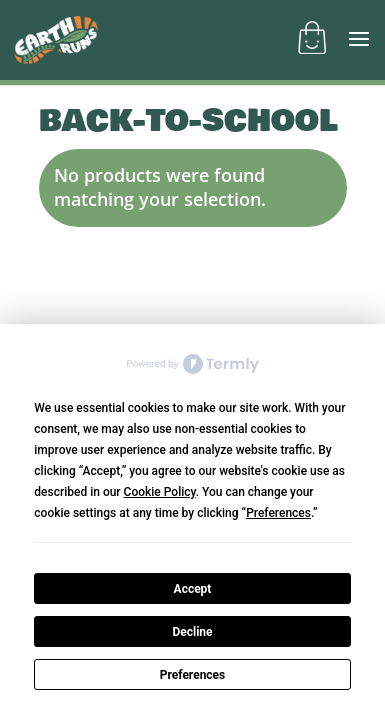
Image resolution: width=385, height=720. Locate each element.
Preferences (193, 675)
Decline (192, 632)
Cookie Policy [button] (160, 492)
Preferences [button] (278, 513)
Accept (193, 589)
